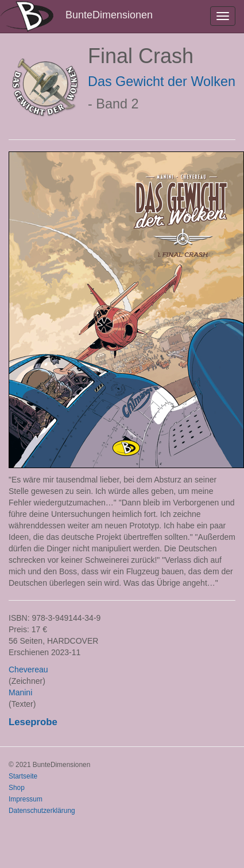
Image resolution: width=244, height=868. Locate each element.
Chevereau (28, 670)
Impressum (26, 799)
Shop (17, 788)
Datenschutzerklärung (42, 811)
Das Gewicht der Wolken (162, 81)
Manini (20, 692)
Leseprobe (33, 722)
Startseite (23, 776)
